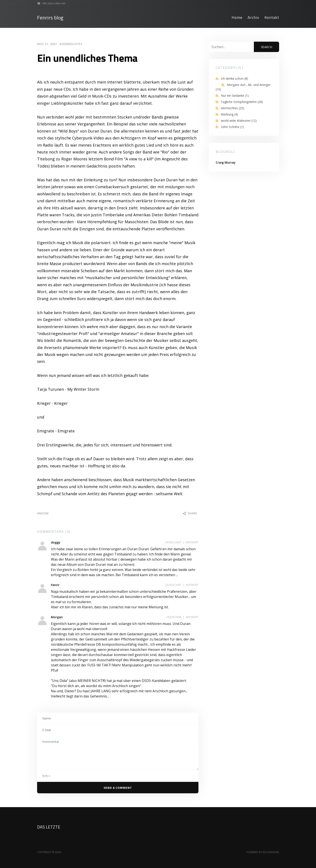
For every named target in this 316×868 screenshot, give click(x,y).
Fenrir (55, 585)
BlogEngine (271, 852)
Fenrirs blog (50, 18)
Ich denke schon (234, 78)
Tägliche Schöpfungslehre (242, 102)
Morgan (57, 617)
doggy (56, 542)
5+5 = (46, 776)
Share (190, 513)
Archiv (253, 17)
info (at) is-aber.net (50, 3)
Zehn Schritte (232, 127)
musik (44, 513)
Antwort (192, 542)
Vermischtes (72, 44)
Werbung (229, 114)
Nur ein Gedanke (235, 96)
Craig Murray (226, 162)
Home (237, 17)
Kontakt (272, 17)
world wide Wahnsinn (239, 121)
